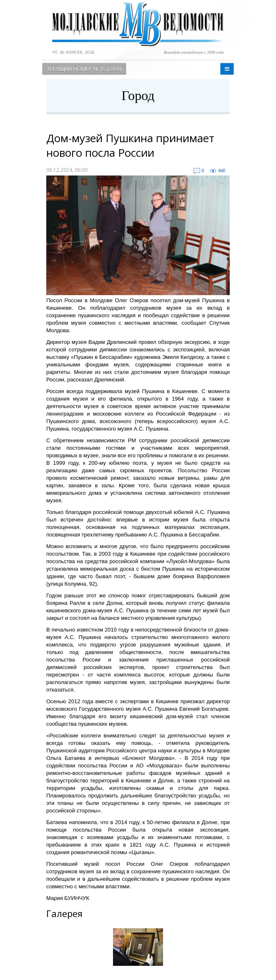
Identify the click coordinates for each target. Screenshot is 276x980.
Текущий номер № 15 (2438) (84, 69)
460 (222, 170)
